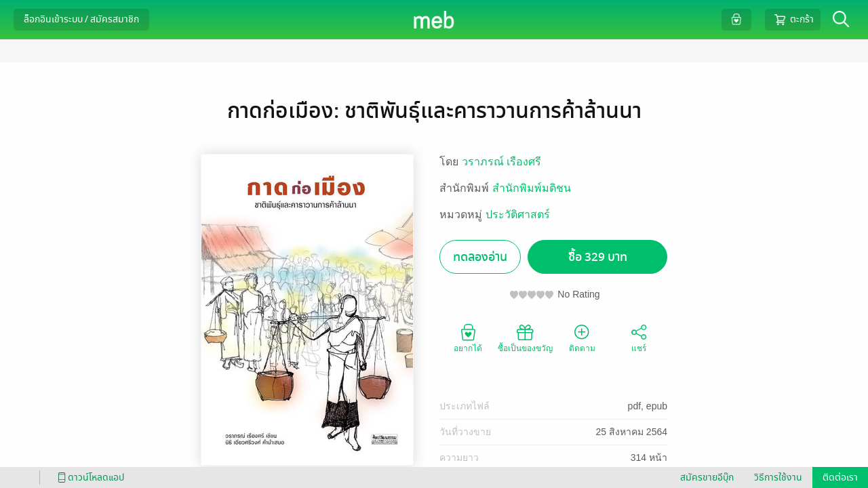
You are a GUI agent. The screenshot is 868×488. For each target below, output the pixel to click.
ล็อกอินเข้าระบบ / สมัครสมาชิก (81, 19)
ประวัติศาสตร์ (518, 215)
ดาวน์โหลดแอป (89, 477)
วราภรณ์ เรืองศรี (501, 162)
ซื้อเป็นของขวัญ (525, 338)
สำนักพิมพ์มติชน (532, 188)
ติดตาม (582, 338)
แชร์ (639, 338)
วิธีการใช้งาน (778, 477)
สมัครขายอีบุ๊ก (707, 477)
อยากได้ (468, 338)
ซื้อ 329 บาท (598, 257)
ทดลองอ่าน (480, 257)
